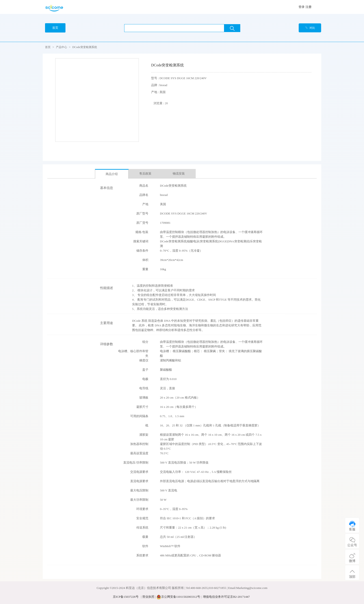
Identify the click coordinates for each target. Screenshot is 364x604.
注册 (309, 7)
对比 (310, 28)
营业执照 (148, 597)
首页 (48, 47)
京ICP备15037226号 (126, 597)
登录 (302, 7)
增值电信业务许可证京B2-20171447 (226, 597)
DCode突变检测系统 (85, 47)
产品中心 (62, 47)
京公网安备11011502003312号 (181, 597)
